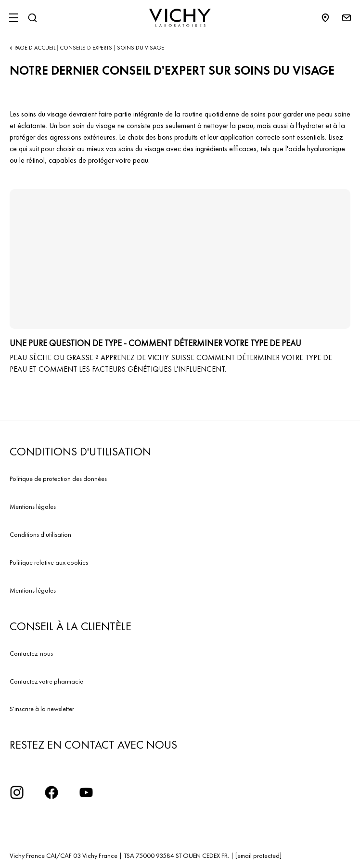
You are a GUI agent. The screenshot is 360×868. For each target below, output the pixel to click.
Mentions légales (33, 506)
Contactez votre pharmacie (46, 681)
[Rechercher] (32, 18)
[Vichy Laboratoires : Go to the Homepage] (180, 18)
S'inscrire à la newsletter (42, 709)
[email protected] (258, 855)
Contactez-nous (31, 653)
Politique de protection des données (58, 479)
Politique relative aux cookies (49, 562)
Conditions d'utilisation (40, 534)
